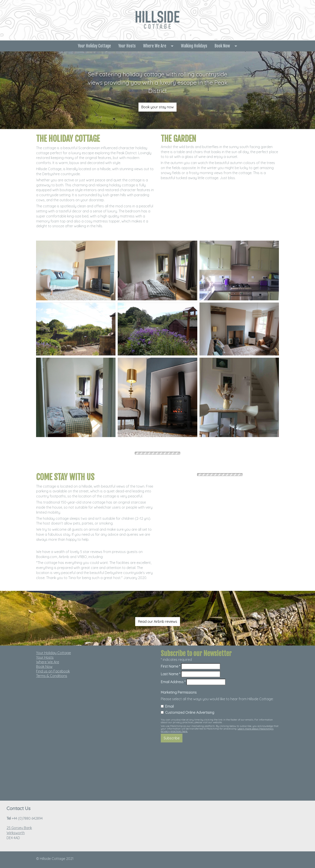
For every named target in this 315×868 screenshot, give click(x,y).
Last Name (171, 674)
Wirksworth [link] (16, 833)
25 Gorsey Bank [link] (19, 828)
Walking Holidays (194, 46)
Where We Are (155, 46)
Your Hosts (127, 46)
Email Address (173, 682)
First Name (171, 666)
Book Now (222, 46)
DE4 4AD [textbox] (19, 833)
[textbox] (158, 82)
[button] (174, 46)
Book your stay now (157, 107)
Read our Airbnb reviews (158, 621)
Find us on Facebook (53, 671)
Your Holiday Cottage (94, 46)
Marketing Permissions (179, 692)
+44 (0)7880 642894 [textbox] (25, 818)
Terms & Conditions (52, 676)
